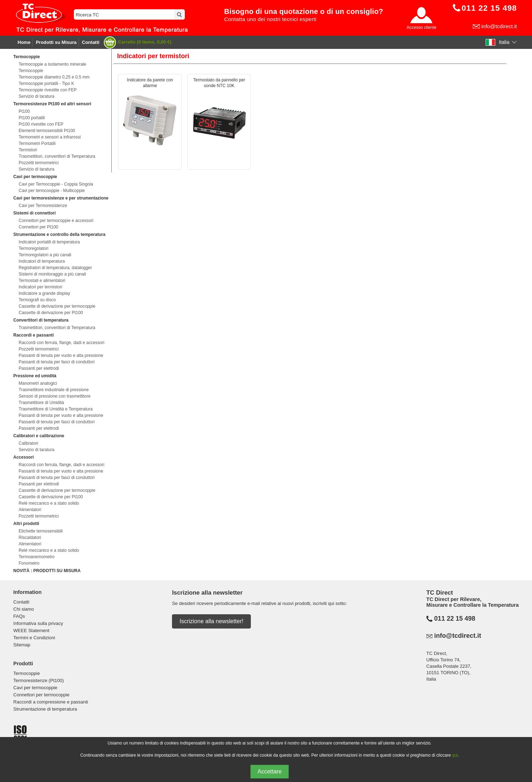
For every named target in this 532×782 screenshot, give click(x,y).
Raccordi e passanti (33, 335)
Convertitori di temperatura (41, 320)
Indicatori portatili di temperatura (49, 242)
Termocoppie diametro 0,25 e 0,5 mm (54, 77)
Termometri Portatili (37, 143)
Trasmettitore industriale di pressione (54, 390)
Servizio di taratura (36, 96)
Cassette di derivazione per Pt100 (51, 313)
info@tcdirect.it (499, 26)
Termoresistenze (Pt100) (39, 680)
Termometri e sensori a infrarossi (50, 137)
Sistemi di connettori (34, 213)
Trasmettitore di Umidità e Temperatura (55, 409)
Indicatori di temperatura (42, 261)
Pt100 (24, 111)
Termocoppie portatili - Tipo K (46, 84)
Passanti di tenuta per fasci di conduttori (57, 362)
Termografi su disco (37, 300)
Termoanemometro (37, 557)
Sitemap (22, 645)
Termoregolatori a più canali (45, 255)
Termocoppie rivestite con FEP (48, 90)
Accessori (23, 457)
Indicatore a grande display (44, 293)
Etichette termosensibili (40, 531)
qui (455, 755)
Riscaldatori (30, 538)
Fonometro (29, 563)
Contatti (91, 42)
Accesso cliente (422, 27)
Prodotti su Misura (56, 42)
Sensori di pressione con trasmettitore (54, 396)
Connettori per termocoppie (41, 695)
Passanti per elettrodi (39, 368)
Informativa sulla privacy (38, 623)
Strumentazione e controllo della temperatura (59, 234)
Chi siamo (24, 609)
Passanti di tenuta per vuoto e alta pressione (61, 355)
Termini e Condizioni (34, 638)
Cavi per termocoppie (35, 177)
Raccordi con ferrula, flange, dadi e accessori (61, 343)
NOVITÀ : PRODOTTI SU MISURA (47, 571)
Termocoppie (26, 57)
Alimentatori (30, 510)
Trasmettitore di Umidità (41, 403)
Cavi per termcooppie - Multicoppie (52, 191)
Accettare (270, 771)
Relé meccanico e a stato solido (49, 503)
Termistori (28, 150)
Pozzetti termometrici (39, 163)
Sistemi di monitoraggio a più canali (52, 274)
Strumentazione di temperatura (45, 709)
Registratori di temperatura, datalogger (55, 268)
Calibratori (28, 443)
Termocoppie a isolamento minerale (52, 64)
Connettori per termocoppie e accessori (56, 221)
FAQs (19, 616)
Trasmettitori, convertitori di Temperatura (57, 156)
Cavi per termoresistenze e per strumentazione (61, 198)
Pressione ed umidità (35, 376)
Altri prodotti (26, 524)
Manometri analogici (38, 383)
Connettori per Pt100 (38, 227)
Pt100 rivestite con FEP (41, 124)
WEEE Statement (31, 630)
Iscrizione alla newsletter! (211, 621)
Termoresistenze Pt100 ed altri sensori (52, 104)
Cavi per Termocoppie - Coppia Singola (56, 184)
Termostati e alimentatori (42, 281)
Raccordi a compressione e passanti (51, 702)
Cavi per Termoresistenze (43, 206)
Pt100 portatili (32, 118)
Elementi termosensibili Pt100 (47, 131)
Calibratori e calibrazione (39, 436)
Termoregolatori (33, 248)
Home (24, 42)
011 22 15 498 (455, 619)
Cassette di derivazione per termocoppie (57, 306)
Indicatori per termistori (40, 287)
